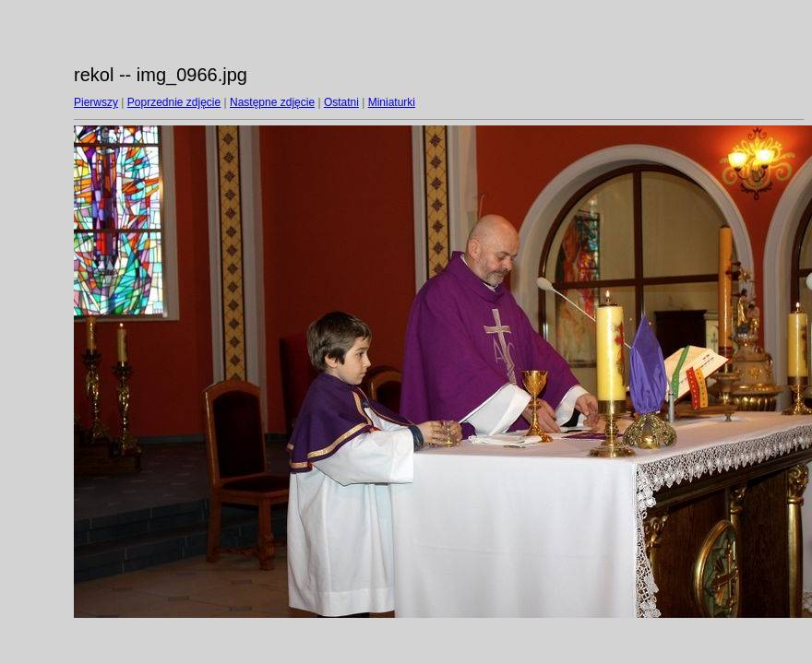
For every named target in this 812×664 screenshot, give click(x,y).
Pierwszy (96, 102)
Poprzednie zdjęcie (174, 102)
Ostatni (341, 102)
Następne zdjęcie (272, 102)
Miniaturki (392, 102)
